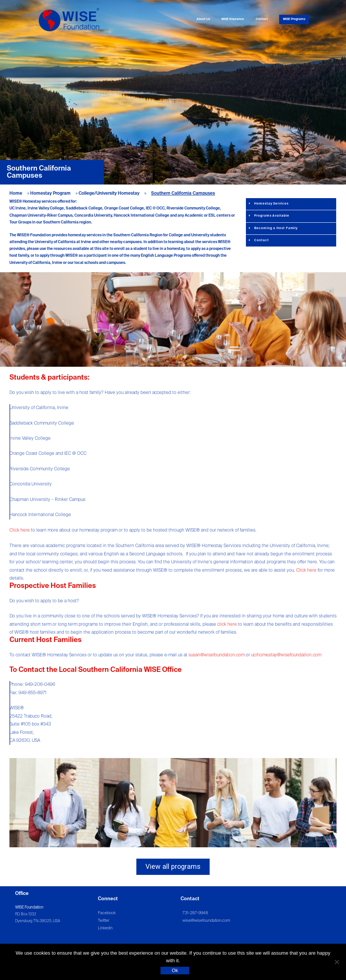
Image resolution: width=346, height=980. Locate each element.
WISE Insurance (233, 19)
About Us (203, 19)
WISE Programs (294, 19)
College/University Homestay (109, 194)
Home (16, 194)
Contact (262, 19)
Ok (175, 970)
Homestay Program (50, 194)
